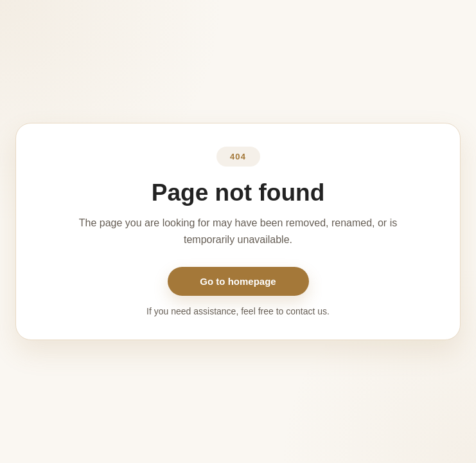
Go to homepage (238, 281)
